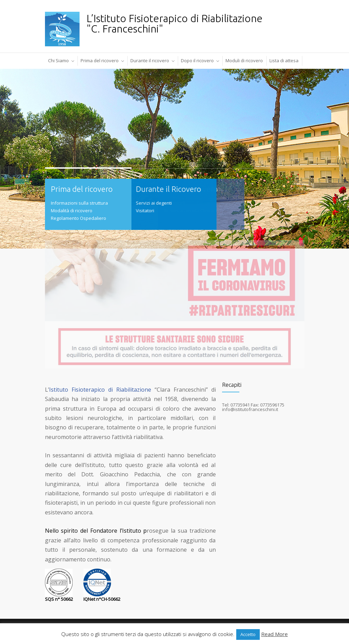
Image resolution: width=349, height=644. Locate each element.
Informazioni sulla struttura (79, 203)
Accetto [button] (248, 634)
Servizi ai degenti (138, 203)
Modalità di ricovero (72, 211)
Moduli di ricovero (244, 60)
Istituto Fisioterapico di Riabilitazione (100, 390)
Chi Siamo (58, 60)
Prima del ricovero (100, 60)
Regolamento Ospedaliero (79, 218)
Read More (274, 634)
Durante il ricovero (150, 60)
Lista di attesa (284, 60)
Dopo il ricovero (197, 60)
